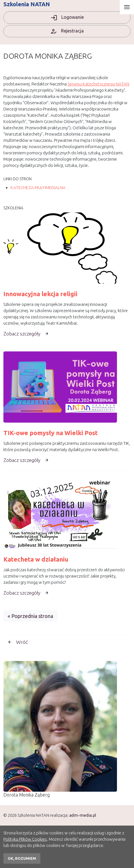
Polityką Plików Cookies (25, 839)
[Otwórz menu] (127, 7)
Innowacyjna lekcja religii (40, 294)
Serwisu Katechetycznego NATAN (98, 84)
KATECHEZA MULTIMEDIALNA (38, 188)
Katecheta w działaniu (36, 559)
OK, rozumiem (22, 858)
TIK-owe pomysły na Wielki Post (51, 433)
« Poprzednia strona (30, 616)
